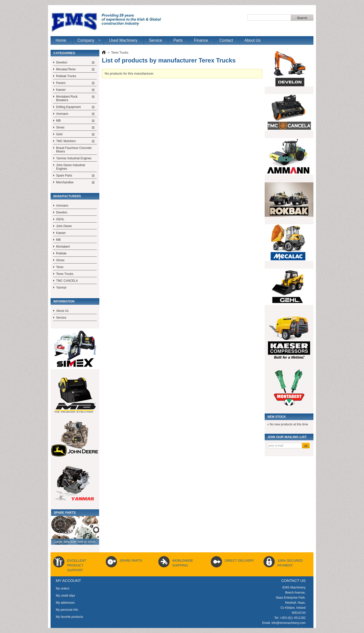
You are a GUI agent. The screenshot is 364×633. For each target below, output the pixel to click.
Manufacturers (67, 196)
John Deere (64, 226)
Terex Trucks (65, 274)
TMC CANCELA (67, 281)
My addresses (65, 603)
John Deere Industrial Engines (71, 167)
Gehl (59, 134)
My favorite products (70, 617)
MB (58, 121)
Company (87, 41)
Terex (60, 267)
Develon (62, 62)
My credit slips (65, 596)
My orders (63, 588)
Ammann (62, 114)
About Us (253, 40)
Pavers (61, 83)
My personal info (67, 610)
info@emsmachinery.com (289, 623)
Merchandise (65, 182)
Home (61, 40)
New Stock (277, 417)
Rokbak (61, 253)
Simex (60, 127)
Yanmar (61, 288)
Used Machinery (123, 40)
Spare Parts (64, 176)
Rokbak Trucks (66, 76)
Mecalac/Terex (66, 69)
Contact (226, 40)
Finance (201, 40)
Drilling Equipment (68, 107)
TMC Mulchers (66, 141)
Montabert (63, 247)
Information (64, 301)
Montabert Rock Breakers (67, 98)
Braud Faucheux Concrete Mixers (74, 150)
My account (69, 581)
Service (155, 40)
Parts (178, 40)
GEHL (60, 219)
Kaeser (61, 90)
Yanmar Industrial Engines (74, 158)
